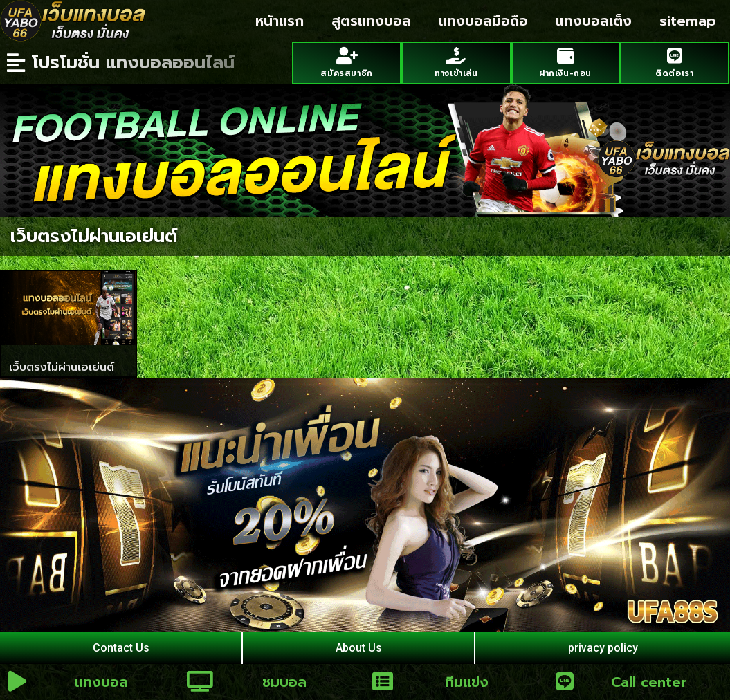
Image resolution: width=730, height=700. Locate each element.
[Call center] (565, 681)
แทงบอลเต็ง (594, 21)
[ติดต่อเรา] (674, 56)
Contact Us (121, 648)
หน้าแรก (280, 21)
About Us (359, 648)
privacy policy (603, 648)
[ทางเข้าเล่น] (456, 56)
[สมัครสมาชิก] (347, 56)
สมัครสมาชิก (346, 73)
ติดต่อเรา (674, 73)
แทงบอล (101, 682)
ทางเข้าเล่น (456, 73)
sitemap (688, 21)
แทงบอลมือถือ (483, 21)
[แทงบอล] (17, 681)
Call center (649, 682)
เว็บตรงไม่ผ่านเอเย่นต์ (62, 367)
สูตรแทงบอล (371, 21)
